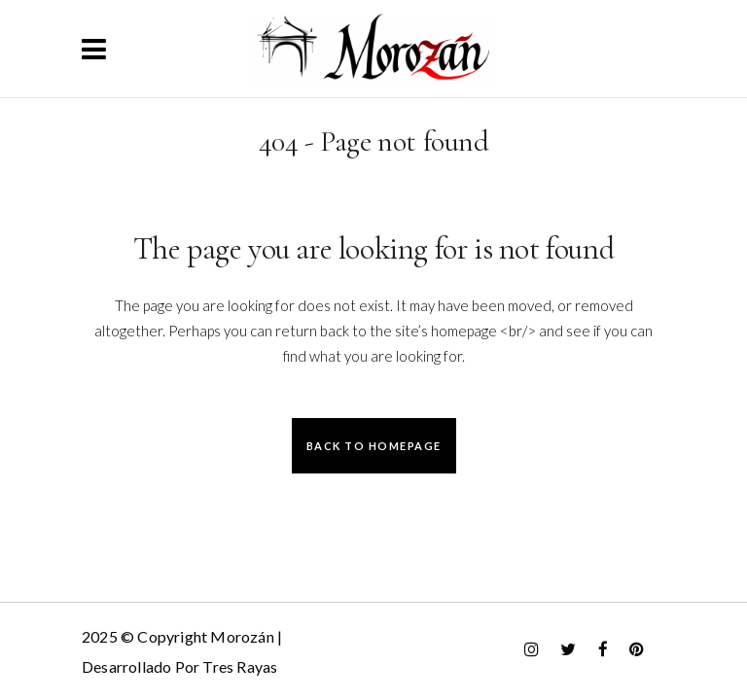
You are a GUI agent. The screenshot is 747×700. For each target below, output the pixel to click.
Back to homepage (374, 446)
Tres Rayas (240, 666)
